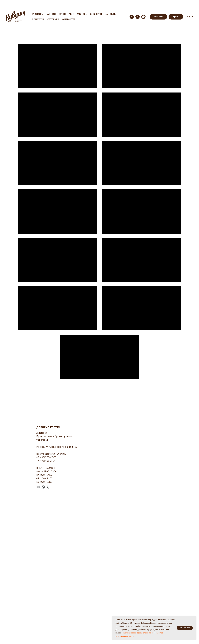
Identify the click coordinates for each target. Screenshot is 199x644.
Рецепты (38, 10)
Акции (52, 5)
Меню (81, 5)
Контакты (68, 10)
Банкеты (111, 5)
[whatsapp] (143, 8)
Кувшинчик (66, 5)
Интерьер (53, 10)
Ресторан (38, 5)
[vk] (132, 8)
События (96, 5)
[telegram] (138, 8)
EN (190, 8)
